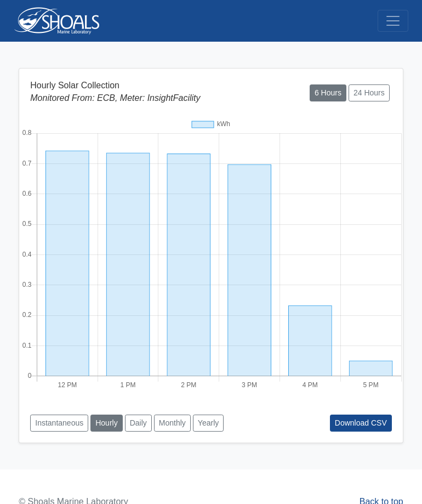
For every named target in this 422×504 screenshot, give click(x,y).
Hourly (106, 423)
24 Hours (369, 93)
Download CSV (361, 423)
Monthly (172, 423)
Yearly (208, 423)
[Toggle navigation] (393, 21)
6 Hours (328, 93)
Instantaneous (59, 423)
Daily (138, 423)
